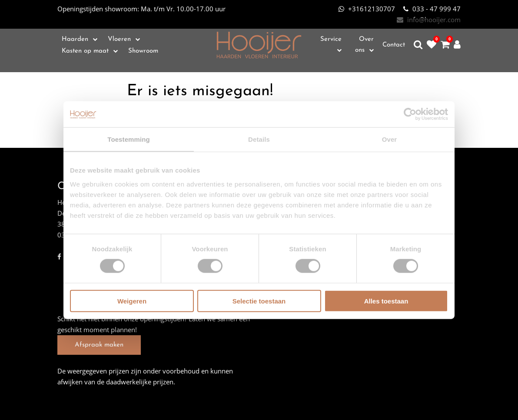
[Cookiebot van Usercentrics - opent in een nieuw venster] (410, 114)
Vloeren (119, 39)
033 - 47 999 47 (432, 9)
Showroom (143, 51)
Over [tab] (390, 139)
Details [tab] (259, 139)
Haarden (75, 39)
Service (331, 39)
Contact (394, 45)
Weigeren (132, 301)
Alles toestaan (386, 301)
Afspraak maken (99, 345)
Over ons (364, 45)
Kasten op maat (85, 51)
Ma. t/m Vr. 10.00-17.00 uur (141, 9)
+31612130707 (367, 9)
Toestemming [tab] (129, 139)
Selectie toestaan (259, 301)
